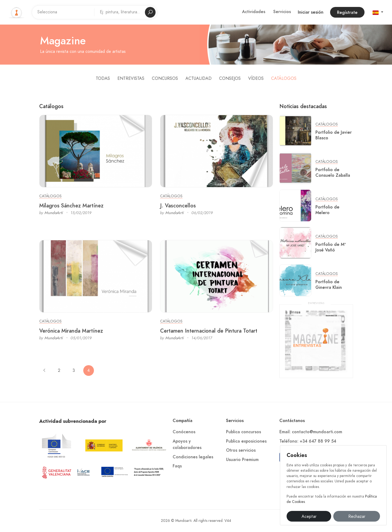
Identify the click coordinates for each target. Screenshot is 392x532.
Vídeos (256, 78)
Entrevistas (131, 78)
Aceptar (309, 517)
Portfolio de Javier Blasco (334, 135)
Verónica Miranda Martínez (71, 331)
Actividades (254, 12)
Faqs (177, 466)
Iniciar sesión (311, 12)
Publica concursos (243, 432)
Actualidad (199, 78)
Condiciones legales (193, 457)
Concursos (165, 78)
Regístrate (347, 13)
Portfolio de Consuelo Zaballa (333, 172)
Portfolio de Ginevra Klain (329, 285)
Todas (103, 78)
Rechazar (357, 517)
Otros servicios (241, 450)
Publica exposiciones (246, 441)
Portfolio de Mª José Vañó (330, 247)
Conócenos (184, 432)
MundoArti (54, 213)
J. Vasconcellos (178, 206)
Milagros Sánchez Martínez (71, 206)
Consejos (230, 78)
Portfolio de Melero (327, 210)
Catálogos (284, 78)
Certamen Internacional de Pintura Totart (209, 331)
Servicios (282, 12)
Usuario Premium (242, 460)
